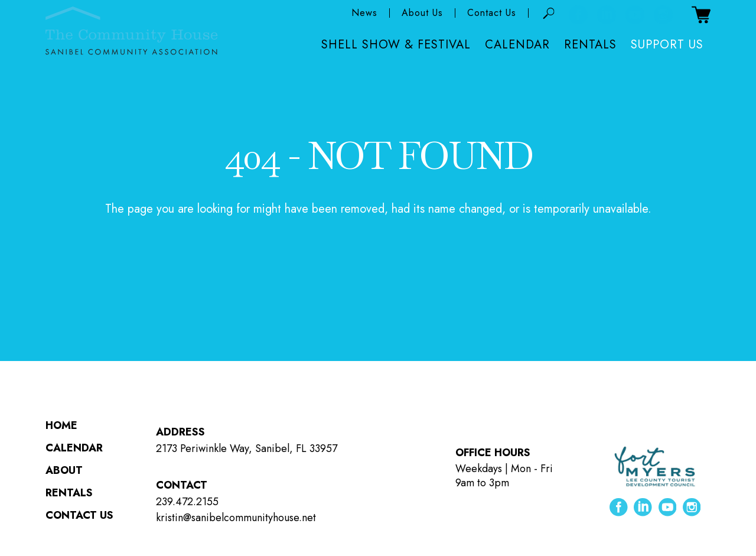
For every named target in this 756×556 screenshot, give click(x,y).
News (364, 14)
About (64, 470)
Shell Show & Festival (396, 45)
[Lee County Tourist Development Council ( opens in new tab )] (655, 467)
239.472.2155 (187, 502)
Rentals (590, 45)
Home (61, 425)
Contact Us (492, 14)
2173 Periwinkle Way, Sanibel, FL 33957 (247, 448)
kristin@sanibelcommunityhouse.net (236, 518)
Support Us (667, 45)
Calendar (517, 45)
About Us (422, 14)
